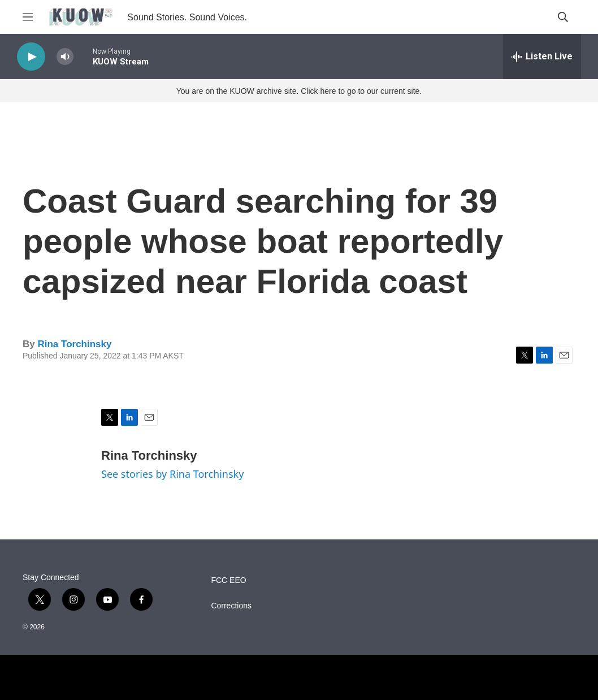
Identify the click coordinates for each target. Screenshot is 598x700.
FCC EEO (228, 580)
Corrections (231, 606)
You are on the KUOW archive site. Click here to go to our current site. (299, 91)
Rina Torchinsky (74, 344)
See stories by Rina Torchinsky (172, 474)
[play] (31, 57)
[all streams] (542, 57)
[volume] (65, 57)
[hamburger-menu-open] (28, 17)
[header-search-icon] (563, 17)
